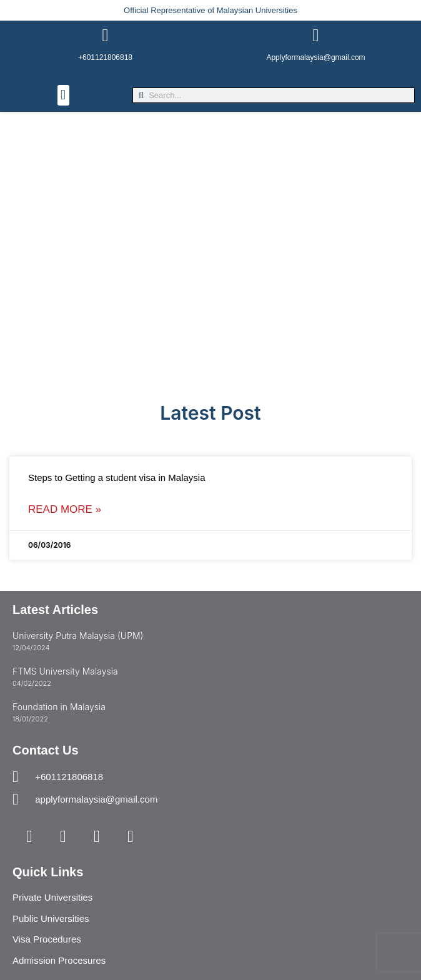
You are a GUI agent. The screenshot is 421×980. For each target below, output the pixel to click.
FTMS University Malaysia (65, 671)
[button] (63, 95)
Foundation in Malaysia (59, 707)
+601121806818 (105, 57)
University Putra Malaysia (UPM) (78, 636)
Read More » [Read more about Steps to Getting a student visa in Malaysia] (65, 509)
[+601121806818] (106, 36)
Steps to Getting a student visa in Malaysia (116, 478)
